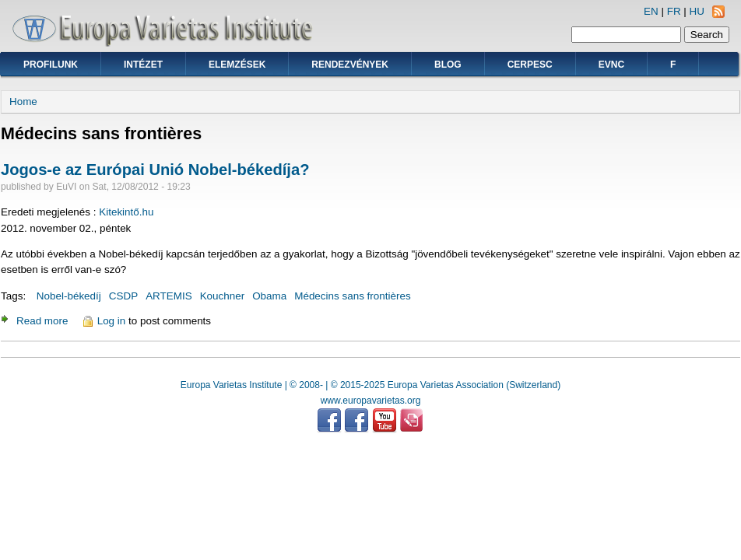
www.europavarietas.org (371, 401)
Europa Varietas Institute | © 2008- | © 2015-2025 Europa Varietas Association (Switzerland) (370, 385)
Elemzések (237, 65)
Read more (42, 321)
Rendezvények (350, 65)
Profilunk (51, 65)
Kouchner (223, 296)
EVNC (611, 65)
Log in (112, 321)
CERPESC (530, 65)
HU (697, 11)
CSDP (123, 296)
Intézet (143, 65)
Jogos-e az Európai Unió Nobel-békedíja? (155, 170)
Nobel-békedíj (69, 296)
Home (23, 101)
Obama (269, 296)
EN (651, 11)
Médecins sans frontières (352, 296)
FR (674, 11)
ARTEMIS (169, 296)
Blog (448, 65)
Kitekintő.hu (126, 212)
